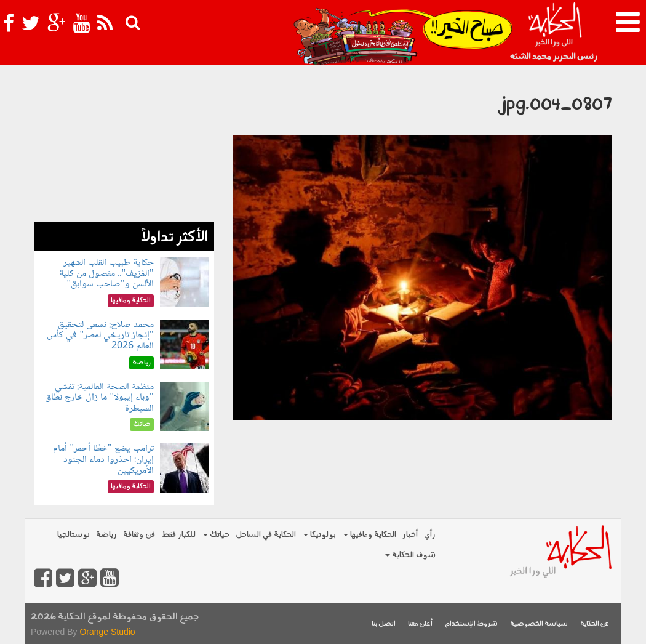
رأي (430, 535)
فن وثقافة (139, 535)
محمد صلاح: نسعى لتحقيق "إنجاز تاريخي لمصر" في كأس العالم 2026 (100, 336)
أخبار (410, 535)
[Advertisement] (124, 145)
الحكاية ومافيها (370, 535)
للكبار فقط (178, 535)
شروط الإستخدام (471, 624)
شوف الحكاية (410, 555)
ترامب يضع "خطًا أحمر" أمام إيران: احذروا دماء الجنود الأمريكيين (103, 459)
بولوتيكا (320, 535)
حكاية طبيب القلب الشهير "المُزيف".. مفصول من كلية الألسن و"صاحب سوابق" (106, 273)
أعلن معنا (420, 624)
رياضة (106, 535)
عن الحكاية (595, 624)
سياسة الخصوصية (539, 624)
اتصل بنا (384, 624)
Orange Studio (107, 632)
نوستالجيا (74, 535)
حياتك (216, 535)
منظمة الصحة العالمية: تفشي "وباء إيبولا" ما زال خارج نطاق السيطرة (99, 398)
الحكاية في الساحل (266, 535)
